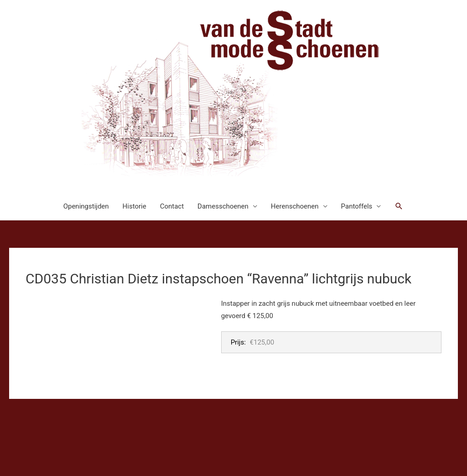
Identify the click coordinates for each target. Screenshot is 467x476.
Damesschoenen (223, 206)
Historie (135, 206)
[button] (399, 206)
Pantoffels (357, 206)
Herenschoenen (295, 206)
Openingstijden (86, 206)
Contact (172, 206)
